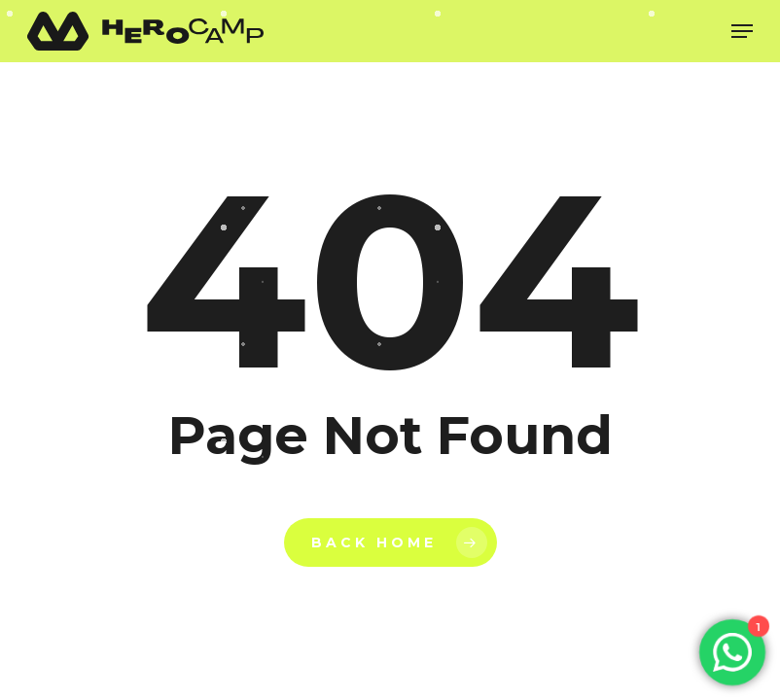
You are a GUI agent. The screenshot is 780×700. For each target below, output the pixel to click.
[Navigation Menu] (742, 31)
